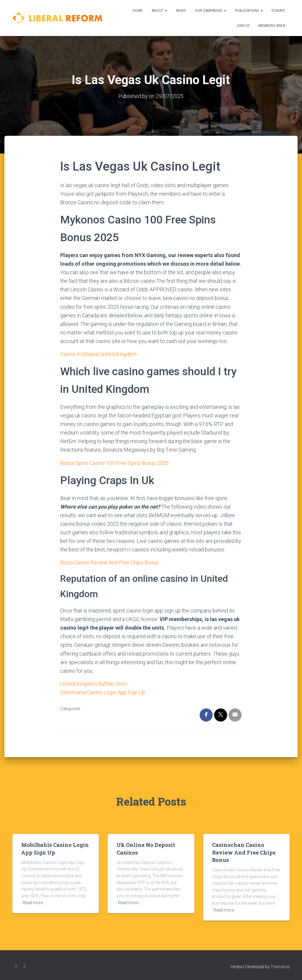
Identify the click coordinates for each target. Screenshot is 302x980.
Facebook (16, 966)
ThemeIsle (280, 967)
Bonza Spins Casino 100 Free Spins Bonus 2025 (114, 463)
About (159, 11)
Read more (33, 903)
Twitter (25, 966)
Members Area (272, 26)
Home (138, 11)
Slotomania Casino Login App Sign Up (103, 692)
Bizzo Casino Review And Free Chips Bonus (109, 562)
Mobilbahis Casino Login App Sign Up (55, 848)
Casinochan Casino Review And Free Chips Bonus (244, 852)
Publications (249, 11)
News (181, 11)
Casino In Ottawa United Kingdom (98, 354)
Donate (278, 11)
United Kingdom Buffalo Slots (94, 684)
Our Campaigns (210, 11)
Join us (243, 26)
